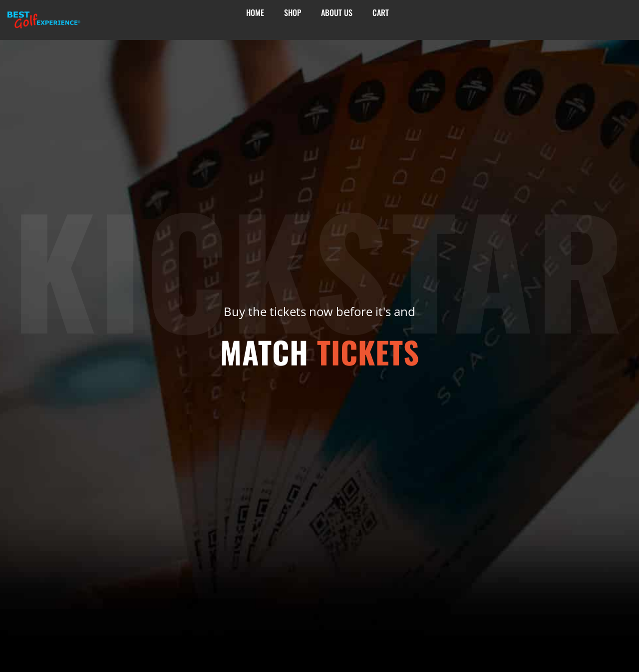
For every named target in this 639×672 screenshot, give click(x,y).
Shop (293, 13)
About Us (337, 13)
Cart (381, 13)
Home (255, 13)
